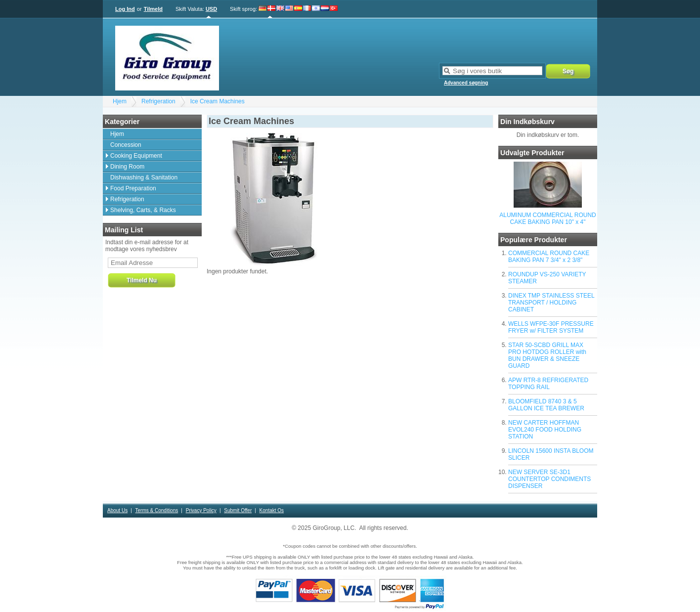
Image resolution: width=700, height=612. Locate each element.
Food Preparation (133, 188)
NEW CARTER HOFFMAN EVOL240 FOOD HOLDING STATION (545, 430)
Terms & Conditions (157, 510)
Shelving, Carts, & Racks (143, 210)
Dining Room (127, 167)
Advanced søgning (466, 83)
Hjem (120, 101)
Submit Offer (238, 510)
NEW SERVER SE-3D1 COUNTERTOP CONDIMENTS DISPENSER (549, 479)
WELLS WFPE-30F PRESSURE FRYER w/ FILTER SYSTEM (551, 327)
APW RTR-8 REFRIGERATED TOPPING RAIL (548, 384)
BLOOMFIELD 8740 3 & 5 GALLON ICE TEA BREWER (546, 405)
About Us (117, 510)
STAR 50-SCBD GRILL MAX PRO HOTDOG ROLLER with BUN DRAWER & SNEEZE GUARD (547, 355)
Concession (126, 145)
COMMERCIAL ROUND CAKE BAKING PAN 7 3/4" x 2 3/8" (549, 257)
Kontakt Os (272, 510)
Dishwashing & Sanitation (144, 177)
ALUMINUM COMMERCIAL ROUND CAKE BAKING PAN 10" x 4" (548, 219)
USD (211, 9)
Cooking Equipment (136, 156)
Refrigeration (158, 101)
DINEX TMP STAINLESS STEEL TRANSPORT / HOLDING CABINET (551, 303)
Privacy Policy (201, 510)
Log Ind (125, 9)
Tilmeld (153, 9)
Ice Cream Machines (218, 101)
